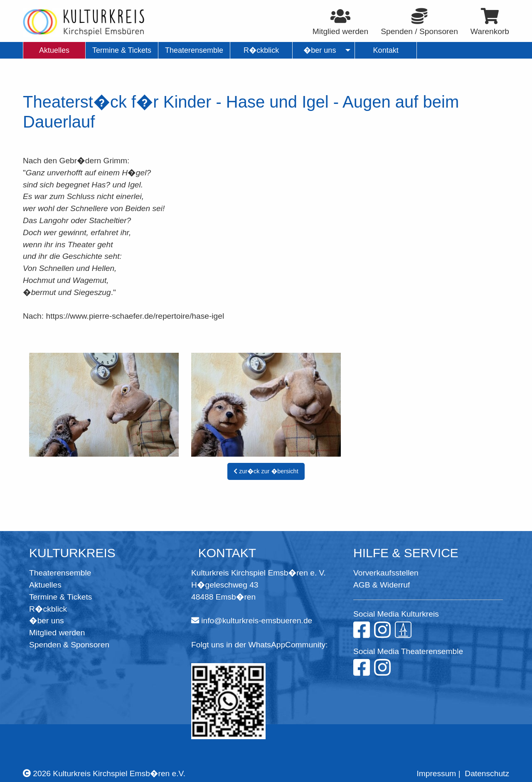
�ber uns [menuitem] (320, 50)
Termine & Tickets (60, 597)
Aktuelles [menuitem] (54, 50)
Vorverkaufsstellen (386, 573)
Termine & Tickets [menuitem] (122, 50)
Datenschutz (487, 773)
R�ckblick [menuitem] (261, 50)
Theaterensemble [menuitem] (194, 50)
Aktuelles (45, 585)
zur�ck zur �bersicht (266, 471)
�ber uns (47, 621)
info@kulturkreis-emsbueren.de (257, 621)
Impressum (436, 773)
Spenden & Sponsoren (69, 645)
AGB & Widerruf (382, 585)
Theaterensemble (60, 573)
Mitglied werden (57, 633)
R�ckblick (48, 609)
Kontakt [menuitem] (386, 50)
